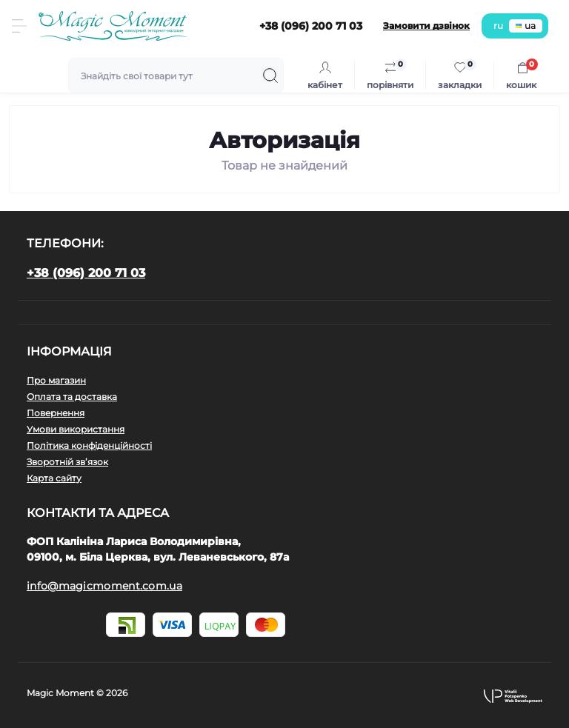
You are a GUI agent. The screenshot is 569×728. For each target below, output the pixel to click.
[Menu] (19, 26)
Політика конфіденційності (89, 445)
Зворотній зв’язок (67, 462)
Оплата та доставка (72, 397)
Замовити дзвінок (426, 26)
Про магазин (56, 380)
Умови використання (76, 429)
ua (526, 26)
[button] (513, 695)
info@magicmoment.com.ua (104, 586)
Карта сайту (54, 478)
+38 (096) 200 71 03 (86, 273)
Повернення (56, 413)
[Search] (270, 76)
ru (498, 26)
